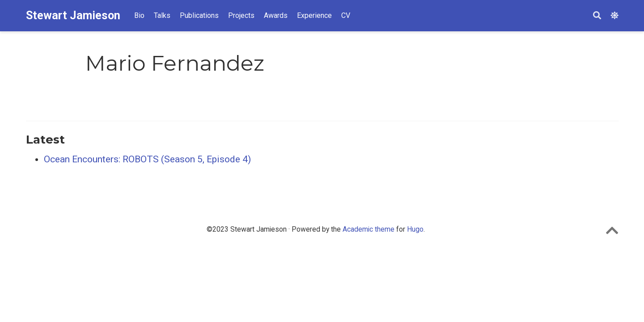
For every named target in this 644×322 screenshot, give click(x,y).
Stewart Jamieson (73, 15)
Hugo (415, 229)
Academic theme (369, 229)
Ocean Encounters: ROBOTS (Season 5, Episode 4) (147, 159)
